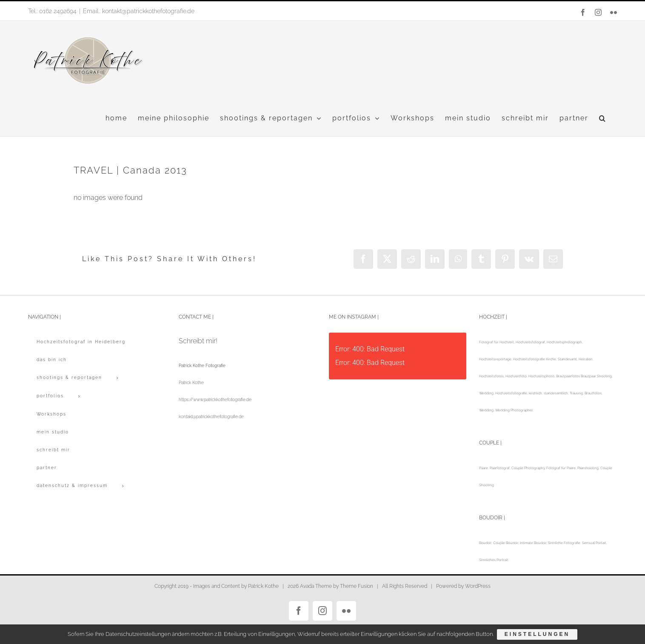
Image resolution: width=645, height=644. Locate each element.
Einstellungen (538, 635)
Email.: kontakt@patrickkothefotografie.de (139, 11)
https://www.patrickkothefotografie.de (215, 400)
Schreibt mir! (198, 341)
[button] (603, 118)
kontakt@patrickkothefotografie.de (211, 417)
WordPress (478, 586)
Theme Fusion (357, 586)
